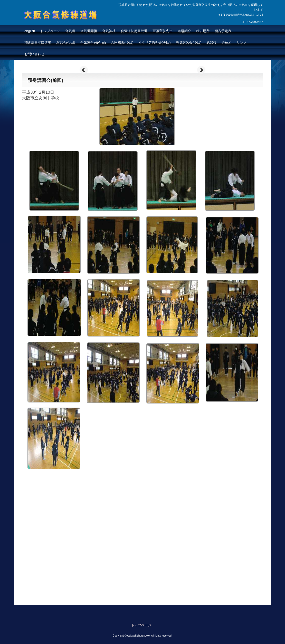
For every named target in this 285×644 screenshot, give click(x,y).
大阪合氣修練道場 (49, 25)
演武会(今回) (66, 42)
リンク (242, 42)
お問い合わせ (34, 54)
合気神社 (109, 31)
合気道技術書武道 (134, 31)
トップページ (50, 31)
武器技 (211, 42)
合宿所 (227, 42)
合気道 (70, 31)
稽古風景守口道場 (38, 42)
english (30, 31)
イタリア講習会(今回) (155, 42)
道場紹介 (184, 31)
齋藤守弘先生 (163, 31)
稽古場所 (203, 31)
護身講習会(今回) (189, 42)
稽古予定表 (223, 31)
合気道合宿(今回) (93, 42)
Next (201, 70)
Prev (84, 70)
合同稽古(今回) (122, 42)
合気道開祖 (89, 31)
